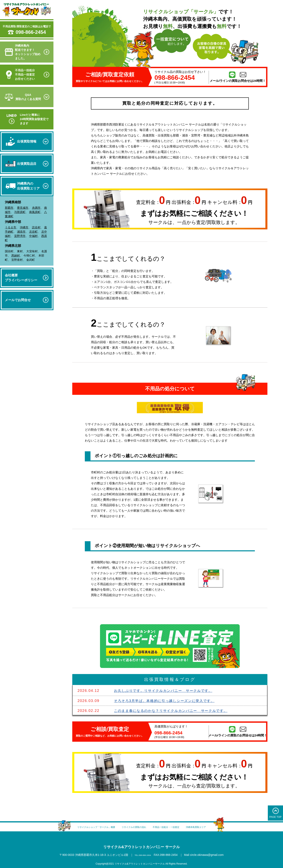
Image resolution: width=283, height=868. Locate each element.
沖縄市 (24, 227)
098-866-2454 (31, 32)
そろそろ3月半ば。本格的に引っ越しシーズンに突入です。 (167, 701)
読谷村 (36, 227)
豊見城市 (23, 208)
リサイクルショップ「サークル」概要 (80, 827)
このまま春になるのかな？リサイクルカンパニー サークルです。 (174, 711)
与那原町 (20, 212)
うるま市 (11, 227)
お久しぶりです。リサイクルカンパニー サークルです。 (166, 691)
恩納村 (16, 256)
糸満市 (36, 208)
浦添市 (21, 232)
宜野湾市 (20, 236)
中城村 (33, 236)
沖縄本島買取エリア (216, 827)
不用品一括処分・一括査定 (176, 827)
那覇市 (9, 208)
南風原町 (35, 212)
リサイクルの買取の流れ (132, 827)
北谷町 (33, 232)
